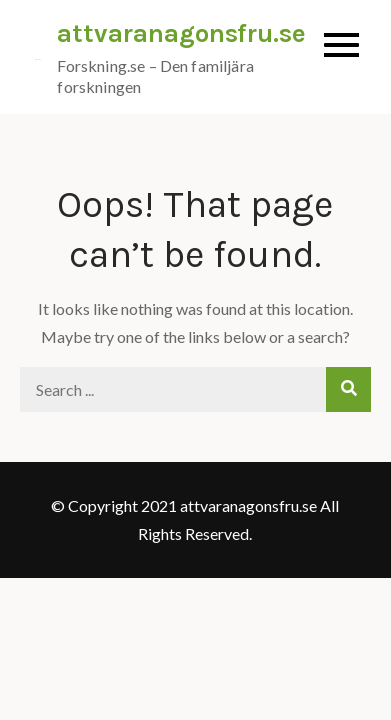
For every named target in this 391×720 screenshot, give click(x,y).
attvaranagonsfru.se (181, 33)
